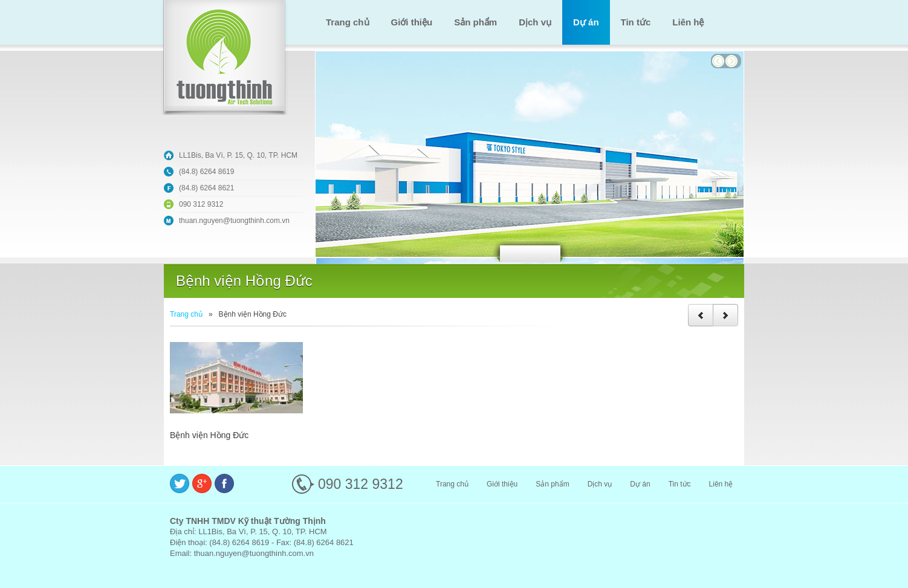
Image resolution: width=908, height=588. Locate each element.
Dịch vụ (535, 22)
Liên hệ (688, 22)
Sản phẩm (475, 22)
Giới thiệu (412, 22)
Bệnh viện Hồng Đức (209, 435)
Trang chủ (348, 22)
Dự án (586, 22)
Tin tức (636, 22)
